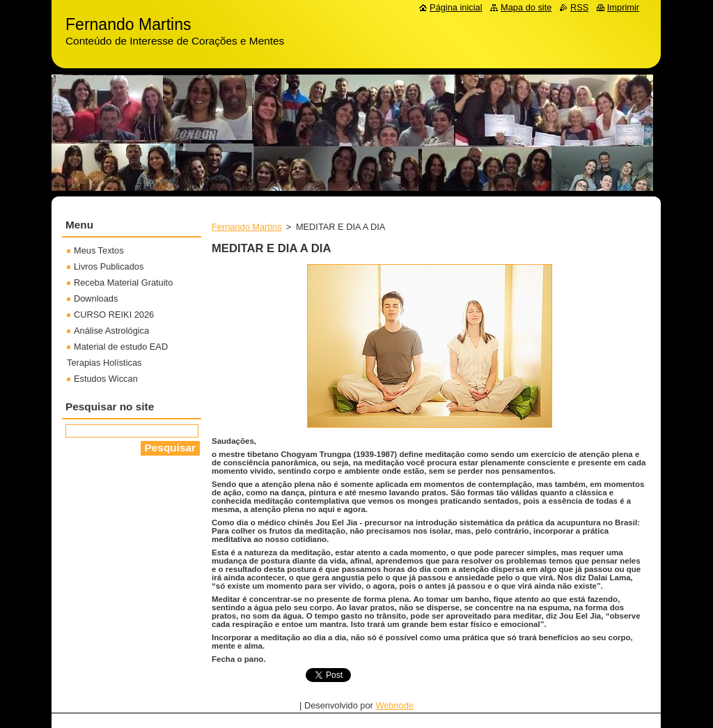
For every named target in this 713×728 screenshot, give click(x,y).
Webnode (394, 705)
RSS (579, 7)
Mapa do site (526, 7)
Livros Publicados (109, 266)
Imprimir (623, 7)
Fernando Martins (246, 227)
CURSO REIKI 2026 (114, 315)
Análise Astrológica (111, 331)
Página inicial (456, 7)
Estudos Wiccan (106, 379)
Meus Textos (99, 250)
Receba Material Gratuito (123, 282)
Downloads (96, 299)
